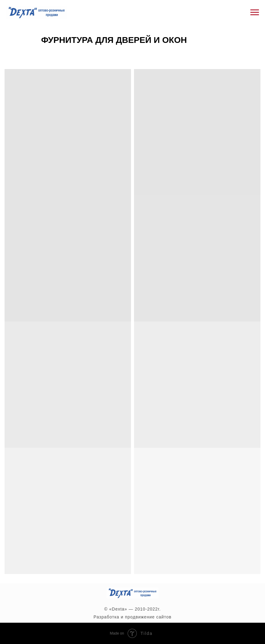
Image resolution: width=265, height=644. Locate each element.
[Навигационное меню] (255, 12)
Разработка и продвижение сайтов (132, 617)
